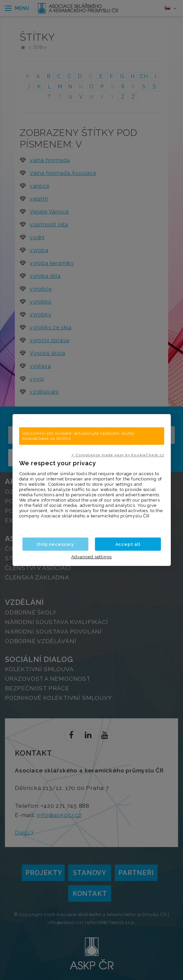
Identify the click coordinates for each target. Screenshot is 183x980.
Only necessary (55, 544)
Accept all (128, 544)
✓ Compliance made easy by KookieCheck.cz (118, 455)
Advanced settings (92, 557)
